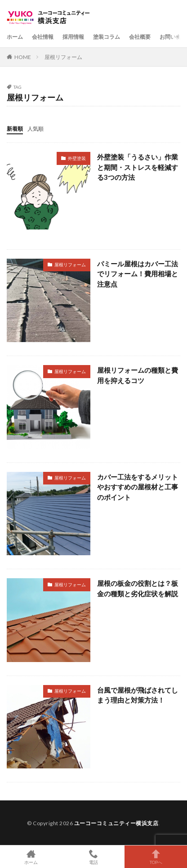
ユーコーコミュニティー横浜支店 (116, 823)
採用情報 (73, 37)
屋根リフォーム (63, 57)
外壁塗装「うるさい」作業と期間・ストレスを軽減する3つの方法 (138, 167)
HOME (23, 57)
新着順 (15, 129)
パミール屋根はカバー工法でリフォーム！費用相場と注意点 (138, 274)
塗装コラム (107, 37)
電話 (94, 857)
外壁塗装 (77, 158)
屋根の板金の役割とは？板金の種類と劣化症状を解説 (138, 588)
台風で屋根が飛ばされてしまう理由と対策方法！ (138, 695)
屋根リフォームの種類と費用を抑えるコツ (138, 375)
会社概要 (140, 37)
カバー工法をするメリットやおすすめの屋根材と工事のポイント (138, 487)
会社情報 (43, 37)
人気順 (36, 129)
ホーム (15, 37)
